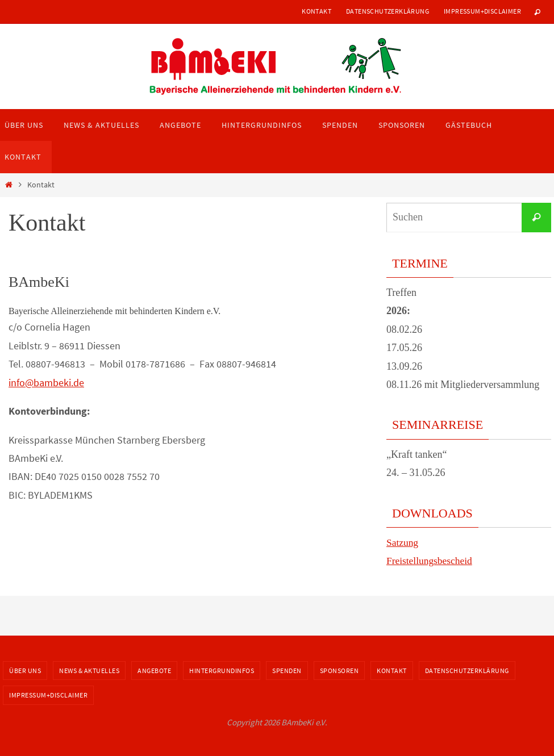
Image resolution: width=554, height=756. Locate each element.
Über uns (25, 671)
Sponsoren (340, 671)
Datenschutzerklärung (388, 11)
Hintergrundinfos (222, 671)
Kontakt (316, 11)
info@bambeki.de (46, 383)
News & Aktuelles (89, 671)
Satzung (403, 542)
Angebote (154, 671)
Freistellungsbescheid (431, 561)
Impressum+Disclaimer (482, 11)
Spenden (287, 671)
